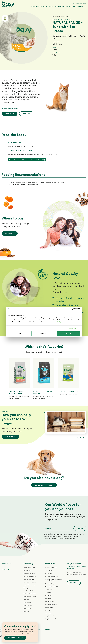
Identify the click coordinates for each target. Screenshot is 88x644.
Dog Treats (26, 611)
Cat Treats (48, 613)
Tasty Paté (26, 600)
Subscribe (80, 528)
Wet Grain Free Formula (30, 597)
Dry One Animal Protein (30, 576)
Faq (73, 4)
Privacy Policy (72, 538)
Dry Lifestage (27, 570)
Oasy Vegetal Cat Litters (52, 619)
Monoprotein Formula (29, 573)
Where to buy (10, 114)
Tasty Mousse (49, 590)
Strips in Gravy (27, 603)
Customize (44, 334)
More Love (48, 610)
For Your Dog (28, 564)
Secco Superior (49, 570)
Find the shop (10, 233)
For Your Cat (50, 564)
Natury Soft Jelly (28, 605)
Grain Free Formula (29, 579)
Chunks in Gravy (50, 584)
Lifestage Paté (27, 588)
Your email (48, 529)
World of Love (7, 564)
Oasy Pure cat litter (50, 616)
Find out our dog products (44, 485)
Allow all (68, 334)
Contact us (79, 4)
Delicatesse (48, 595)
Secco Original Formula (30, 567)
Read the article (10, 437)
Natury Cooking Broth (51, 604)
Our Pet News (82, 438)
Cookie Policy (57, 322)
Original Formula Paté (29, 585)
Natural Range (27, 608)
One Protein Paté (28, 591)
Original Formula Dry (51, 567)
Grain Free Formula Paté (30, 594)
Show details (73, 328)
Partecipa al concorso (15, 638)
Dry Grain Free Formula (30, 582)
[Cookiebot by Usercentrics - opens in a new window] (73, 309)
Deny (20, 334)
